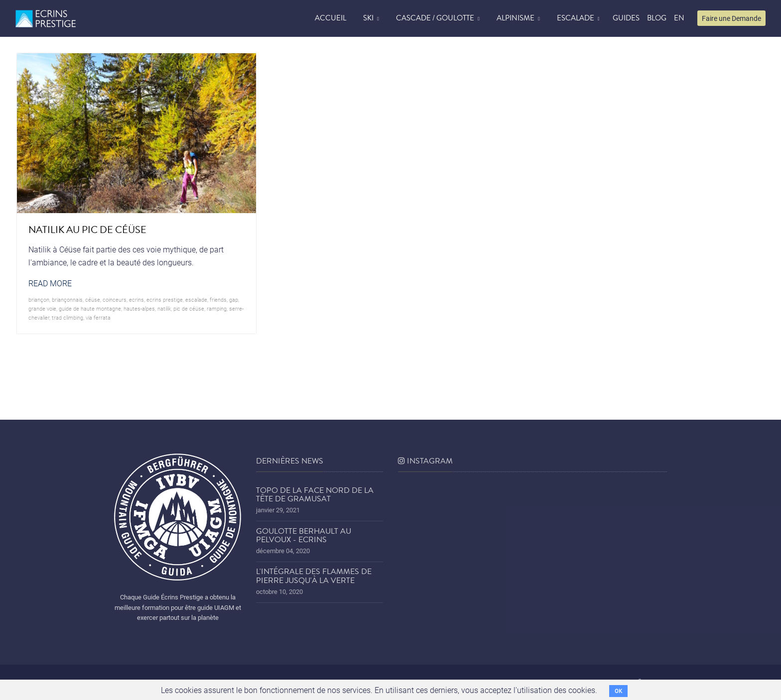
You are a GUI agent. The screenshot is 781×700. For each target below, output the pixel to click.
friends (218, 299)
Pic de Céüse (189, 308)
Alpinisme (516, 18)
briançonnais (67, 299)
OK (618, 691)
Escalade (576, 18)
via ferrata (98, 317)
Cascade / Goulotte (435, 18)
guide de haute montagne (90, 308)
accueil (330, 18)
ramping (217, 308)
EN (679, 18)
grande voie (42, 308)
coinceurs (115, 299)
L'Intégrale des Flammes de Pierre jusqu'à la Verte (314, 576)
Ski (368, 18)
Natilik (164, 308)
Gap (234, 299)
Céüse (93, 299)
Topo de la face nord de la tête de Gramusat (315, 495)
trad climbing (67, 317)
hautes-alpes (139, 308)
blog (657, 18)
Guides (626, 18)
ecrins (136, 299)
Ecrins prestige (165, 299)
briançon (39, 299)
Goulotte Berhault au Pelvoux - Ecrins (304, 536)
